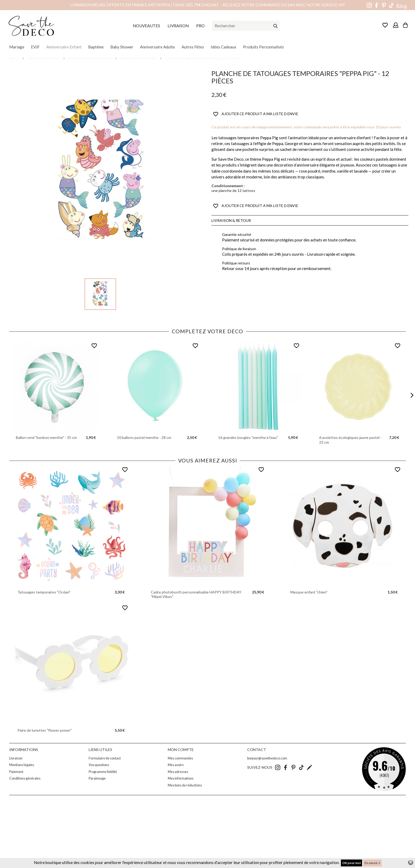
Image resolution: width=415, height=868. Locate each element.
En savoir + (372, 863)
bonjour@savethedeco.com (267, 758)
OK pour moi (351, 863)
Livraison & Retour (231, 220)
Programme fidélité (103, 772)
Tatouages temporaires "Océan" (44, 592)
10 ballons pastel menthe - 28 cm (144, 437)
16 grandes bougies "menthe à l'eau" (248, 437)
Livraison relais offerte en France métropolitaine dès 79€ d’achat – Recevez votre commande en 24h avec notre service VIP (207, 5)
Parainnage (97, 778)
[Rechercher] (246, 26)
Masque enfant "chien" (309, 592)
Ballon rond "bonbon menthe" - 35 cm (46, 437)
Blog (402, 6)
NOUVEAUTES (146, 26)
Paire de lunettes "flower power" (45, 730)
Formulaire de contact (105, 758)
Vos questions (99, 765)
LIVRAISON (178, 26)
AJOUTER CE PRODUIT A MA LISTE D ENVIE (256, 114)
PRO (200, 26)
